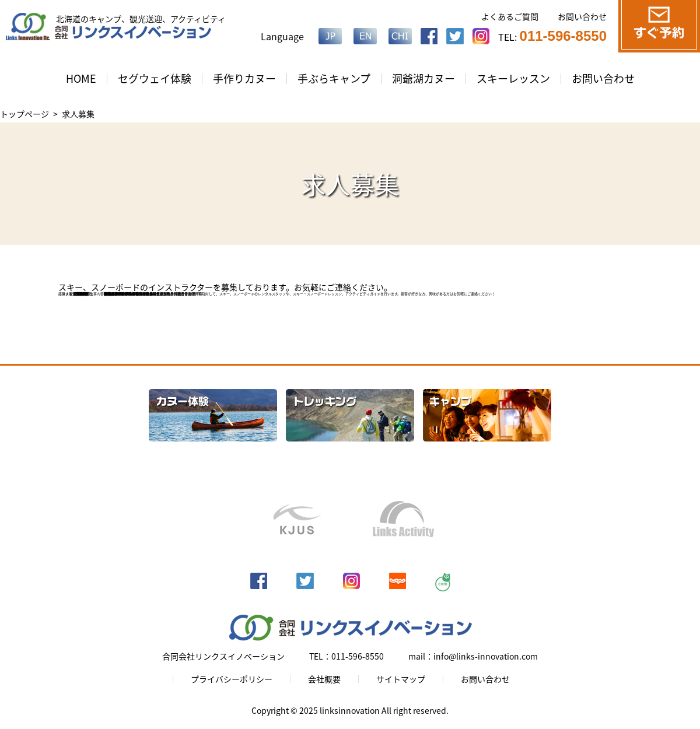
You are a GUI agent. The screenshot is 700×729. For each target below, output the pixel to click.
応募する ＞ (69, 294)
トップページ (24, 114)
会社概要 (324, 679)
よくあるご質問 (510, 16)
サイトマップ (401, 679)
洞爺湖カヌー (423, 78)
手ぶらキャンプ (334, 78)
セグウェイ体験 (155, 78)
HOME (81, 78)
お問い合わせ (582, 16)
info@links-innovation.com (139, 294)
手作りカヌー (244, 78)
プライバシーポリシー (232, 679)
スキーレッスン (513, 78)
